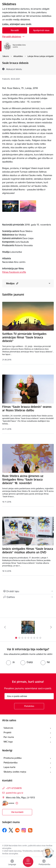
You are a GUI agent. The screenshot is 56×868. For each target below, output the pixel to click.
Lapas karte (9, 767)
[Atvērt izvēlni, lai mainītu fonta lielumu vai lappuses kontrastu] (44, 863)
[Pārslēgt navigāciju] (28, 862)
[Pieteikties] (29, 706)
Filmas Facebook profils (14, 272)
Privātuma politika (13, 758)
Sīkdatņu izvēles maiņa (15, 772)
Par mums (9, 737)
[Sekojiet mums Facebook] (4, 830)
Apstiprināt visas (41, 30)
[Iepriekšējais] (5, 627)
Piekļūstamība (11, 763)
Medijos (12, 283)
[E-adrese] (8, 803)
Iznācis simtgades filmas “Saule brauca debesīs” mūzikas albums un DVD (28, 551)
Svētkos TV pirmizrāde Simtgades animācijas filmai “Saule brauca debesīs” (24, 337)
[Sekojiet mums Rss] (30, 830)
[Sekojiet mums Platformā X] (11, 830)
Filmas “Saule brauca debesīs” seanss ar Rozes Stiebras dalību (27, 409)
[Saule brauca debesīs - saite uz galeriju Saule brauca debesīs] (10, 206)
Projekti (7, 732)
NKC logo (8, 742)
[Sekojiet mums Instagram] (24, 830)
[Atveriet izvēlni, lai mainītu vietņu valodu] (12, 863)
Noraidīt (15, 30)
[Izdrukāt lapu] (28, 591)
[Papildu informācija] (17, 803)
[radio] (10, 662)
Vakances (8, 728)
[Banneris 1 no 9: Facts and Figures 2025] (28, 627)
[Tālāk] (51, 627)
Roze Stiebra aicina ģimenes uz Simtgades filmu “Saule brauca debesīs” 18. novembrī (23, 480)
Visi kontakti (17, 812)
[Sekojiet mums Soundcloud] (17, 830)
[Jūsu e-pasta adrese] (29, 696)
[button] (17, 283)
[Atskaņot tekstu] (14, 69)
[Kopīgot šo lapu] (28, 597)
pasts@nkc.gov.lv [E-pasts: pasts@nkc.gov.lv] (15, 793)
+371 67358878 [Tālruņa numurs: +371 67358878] (14, 788)
